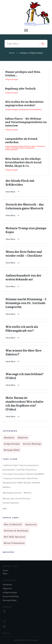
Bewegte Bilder (12, 450)
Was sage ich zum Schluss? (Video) (26, 380)
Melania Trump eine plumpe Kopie (26, 234)
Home (6, 570)
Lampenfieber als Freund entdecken (26, 144)
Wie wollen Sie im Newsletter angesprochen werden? (26, 105)
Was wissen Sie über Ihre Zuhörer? (26, 356)
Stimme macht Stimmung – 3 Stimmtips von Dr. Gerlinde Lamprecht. (26, 307)
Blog (5, 574)
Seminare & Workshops (16, 531)
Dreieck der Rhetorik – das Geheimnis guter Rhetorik (26, 210)
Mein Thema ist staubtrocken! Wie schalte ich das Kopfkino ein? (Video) (26, 407)
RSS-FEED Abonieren (15, 537)
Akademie (9, 438)
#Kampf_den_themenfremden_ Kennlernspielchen (17, 501)
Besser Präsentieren (14, 543)
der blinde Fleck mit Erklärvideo (26, 186)
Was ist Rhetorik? (13, 524)
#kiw (5, 509)
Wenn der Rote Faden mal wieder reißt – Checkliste (26, 257)
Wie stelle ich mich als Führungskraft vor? (26, 332)
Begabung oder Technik (26, 90)
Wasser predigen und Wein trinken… (26, 75)
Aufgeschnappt (12, 444)
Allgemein (23, 438)
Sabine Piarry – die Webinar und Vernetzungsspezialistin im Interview (26, 124)
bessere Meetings (32, 444)
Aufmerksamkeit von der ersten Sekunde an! (26, 281)
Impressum (31, 524)
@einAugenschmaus (12, 493)
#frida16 (27, 493)
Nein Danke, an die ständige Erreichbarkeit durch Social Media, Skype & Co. (26, 164)
